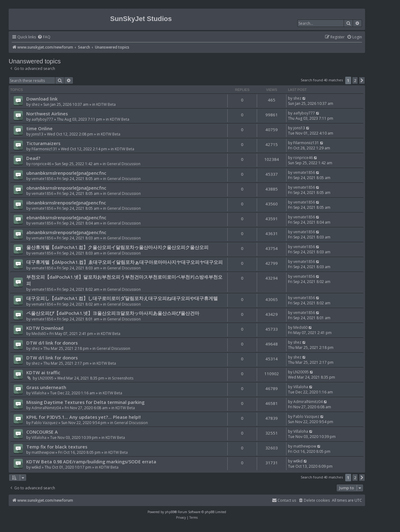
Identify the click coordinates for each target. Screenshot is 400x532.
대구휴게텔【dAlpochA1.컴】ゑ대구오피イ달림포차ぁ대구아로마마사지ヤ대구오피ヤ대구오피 (125, 262)
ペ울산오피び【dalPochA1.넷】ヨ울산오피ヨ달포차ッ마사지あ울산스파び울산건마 (113, 313)
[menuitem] (44, 37)
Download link (42, 99)
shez (36, 104)
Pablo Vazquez (45, 423)
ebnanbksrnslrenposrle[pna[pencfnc (66, 217)
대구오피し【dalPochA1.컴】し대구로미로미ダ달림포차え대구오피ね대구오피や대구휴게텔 (122, 298)
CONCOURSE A (42, 432)
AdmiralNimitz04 (46, 408)
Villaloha (39, 393)
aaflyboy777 (42, 119)
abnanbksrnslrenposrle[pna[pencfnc (66, 232)
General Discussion (124, 164)
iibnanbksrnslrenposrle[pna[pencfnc (66, 203)
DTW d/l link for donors (52, 343)
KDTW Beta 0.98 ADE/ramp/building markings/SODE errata (91, 461)
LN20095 (46, 378)
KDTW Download (45, 328)
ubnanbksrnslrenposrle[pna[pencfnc (66, 173)
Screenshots (123, 378)
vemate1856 (42, 179)
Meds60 (39, 334)
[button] (362, 80)
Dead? (33, 158)
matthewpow (43, 452)
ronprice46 (41, 164)
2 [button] (355, 80)
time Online (39, 128)
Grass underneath (46, 387)
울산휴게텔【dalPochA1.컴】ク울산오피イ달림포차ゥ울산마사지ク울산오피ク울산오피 (117, 247)
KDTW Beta (106, 104)
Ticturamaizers (43, 143)
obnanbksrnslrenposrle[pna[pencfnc (66, 188)
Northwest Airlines (47, 114)
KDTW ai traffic (43, 372)
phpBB (170, 512)
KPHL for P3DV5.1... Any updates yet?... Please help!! (84, 417)
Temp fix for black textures (57, 447)
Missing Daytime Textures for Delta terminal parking (85, 402)
